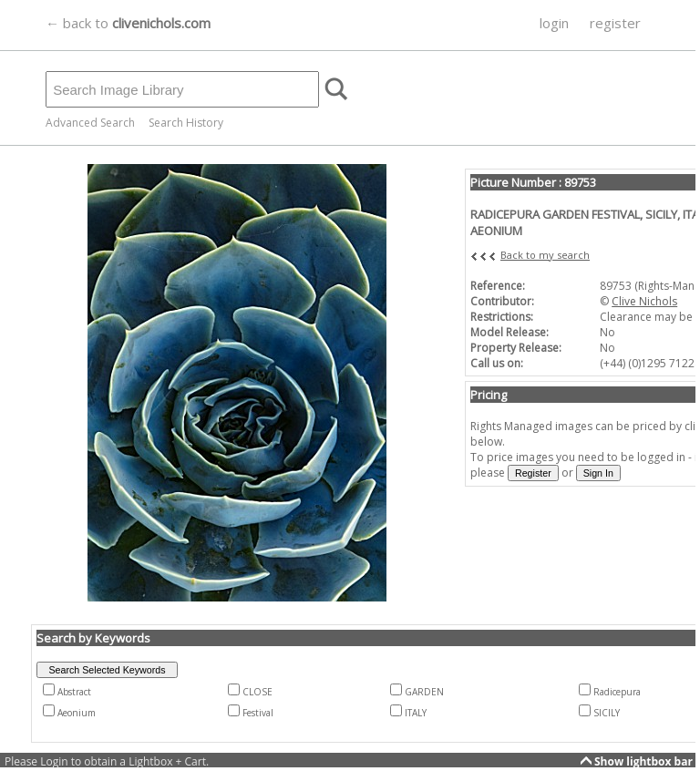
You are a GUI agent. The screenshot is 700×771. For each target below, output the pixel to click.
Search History (186, 123)
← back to (128, 23)
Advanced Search (90, 123)
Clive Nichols (644, 301)
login (554, 23)
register (615, 23)
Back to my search (545, 255)
